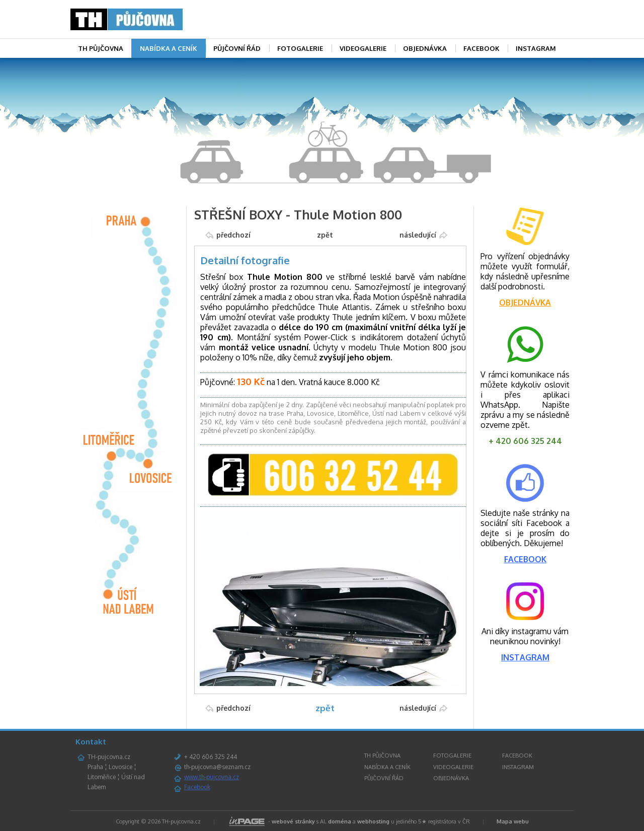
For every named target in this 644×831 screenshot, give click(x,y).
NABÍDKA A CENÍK (169, 48)
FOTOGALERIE (300, 48)
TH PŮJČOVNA (101, 48)
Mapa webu (513, 821)
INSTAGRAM (536, 48)
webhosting (373, 821)
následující (418, 235)
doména (340, 821)
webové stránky (293, 821)
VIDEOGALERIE (363, 48)
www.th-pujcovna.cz (212, 777)
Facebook (197, 787)
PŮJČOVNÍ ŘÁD (237, 48)
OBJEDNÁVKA (425, 48)
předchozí (233, 235)
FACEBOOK (481, 48)
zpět (325, 235)
